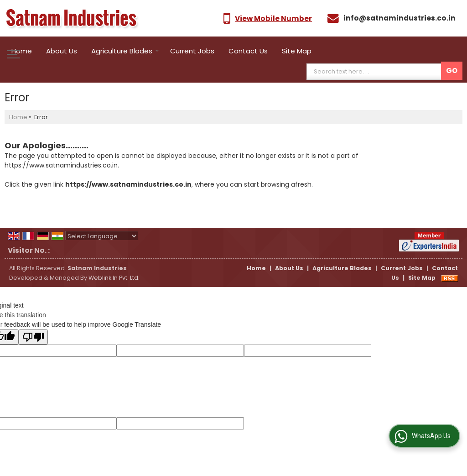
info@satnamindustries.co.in (400, 18)
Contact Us (248, 51)
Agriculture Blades (125, 51)
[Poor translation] (33, 337)
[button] (273, 18)
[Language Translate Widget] (102, 236)
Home (22, 51)
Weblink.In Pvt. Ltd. (114, 278)
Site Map (297, 51)
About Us (62, 51)
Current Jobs (192, 51)
